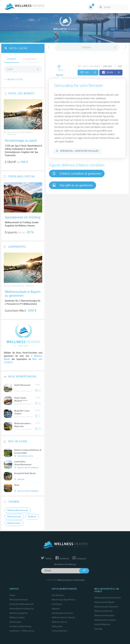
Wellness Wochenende (18, 510)
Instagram (79, 559)
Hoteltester (57, 604)
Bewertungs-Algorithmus (64, 600)
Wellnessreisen (14, 523)
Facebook (62, 559)
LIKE (88, 73)
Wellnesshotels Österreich (106, 607)
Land (10, 69)
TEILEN (111, 73)
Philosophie (57, 626)
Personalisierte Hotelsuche (22, 609)
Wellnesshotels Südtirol (105, 620)
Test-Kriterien (58, 595)
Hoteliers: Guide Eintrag (20, 626)
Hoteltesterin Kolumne (62, 613)
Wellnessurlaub (14, 517)
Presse (12, 595)
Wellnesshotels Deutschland (107, 598)
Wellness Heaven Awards (63, 617)
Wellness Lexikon (17, 617)
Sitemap (98, 629)
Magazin (56, 609)
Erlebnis (87, 48)
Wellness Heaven (60, 622)
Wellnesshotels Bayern (105, 602)
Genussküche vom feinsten (79, 86)
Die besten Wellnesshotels (21, 604)
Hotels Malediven (102, 624)
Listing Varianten (60, 631)
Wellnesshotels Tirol (103, 611)
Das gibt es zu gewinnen (73, 185)
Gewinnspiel (15, 622)
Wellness (32, 517)
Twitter (46, 559)
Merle (58, 75)
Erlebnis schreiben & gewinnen (77, 173)
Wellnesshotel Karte (19, 600)
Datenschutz (28, 631)
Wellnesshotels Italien (104, 616)
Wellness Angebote (18, 613)
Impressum (15, 631)
